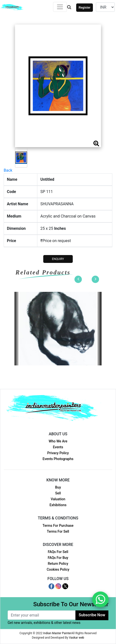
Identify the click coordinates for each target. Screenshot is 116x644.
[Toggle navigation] (60, 7)
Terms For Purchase (58, 526)
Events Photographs (58, 459)
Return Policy (58, 564)
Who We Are (58, 441)
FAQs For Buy (58, 558)
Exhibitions (58, 505)
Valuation (58, 499)
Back (8, 170)
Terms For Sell (58, 531)
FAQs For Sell (58, 552)
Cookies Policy (58, 569)
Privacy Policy (58, 453)
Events (58, 447)
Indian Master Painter (57, 633)
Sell (58, 493)
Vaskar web (76, 638)
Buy (58, 487)
